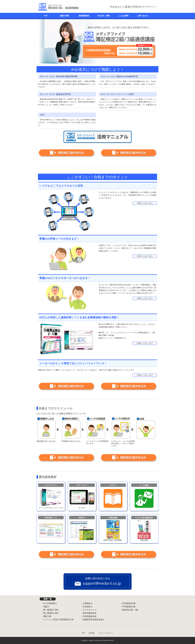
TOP (46, 16)
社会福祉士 (88, 607)
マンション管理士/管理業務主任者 (58, 620)
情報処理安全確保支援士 (94, 620)
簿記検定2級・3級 (130, 610)
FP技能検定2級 (129, 603)
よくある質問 (123, 16)
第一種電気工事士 (51, 610)
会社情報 (92, 633)
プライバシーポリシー (106, 633)
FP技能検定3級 (129, 607)
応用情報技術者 (90, 616)
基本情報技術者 (90, 613)
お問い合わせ (143, 16)
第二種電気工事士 (51, 613)
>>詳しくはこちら (145, 203)
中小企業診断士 (50, 603)
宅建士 (46, 607)
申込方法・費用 (104, 16)
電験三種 (47, 616)
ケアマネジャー (90, 610)
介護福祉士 (88, 603)
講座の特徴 (65, 16)
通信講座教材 (84, 16)
